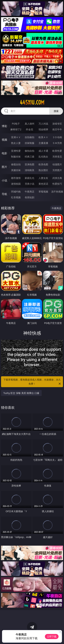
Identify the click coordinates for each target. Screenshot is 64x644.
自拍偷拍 (30, 137)
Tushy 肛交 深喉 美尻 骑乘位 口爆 (21, 393)
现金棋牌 (43, 129)
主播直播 (43, 143)
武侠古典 (57, 178)
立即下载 (52, 636)
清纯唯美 (30, 170)
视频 (4, 140)
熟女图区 (43, 170)
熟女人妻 (16, 143)
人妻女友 (43, 178)
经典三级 (30, 157)
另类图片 (57, 170)
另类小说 (30, 184)
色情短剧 (30, 197)
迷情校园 (16, 184)
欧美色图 (43, 164)
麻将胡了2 (16, 129)
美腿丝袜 (16, 170)
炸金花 (30, 129)
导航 (4, 194)
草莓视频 (43, 192)
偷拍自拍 (30, 151)
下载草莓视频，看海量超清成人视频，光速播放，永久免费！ (32, 382)
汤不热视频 (57, 192)
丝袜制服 (30, 143)
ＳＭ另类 (57, 143)
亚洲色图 (30, 164)
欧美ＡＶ (43, 137)
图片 (4, 167)
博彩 (4, 126)
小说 (4, 180)
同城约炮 (16, 192)
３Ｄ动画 (57, 137)
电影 (4, 153)
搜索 (56, 111)
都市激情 (16, 178)
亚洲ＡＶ (16, 137)
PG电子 (16, 124)
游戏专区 (57, 124)
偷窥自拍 (16, 164)
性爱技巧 (57, 184)
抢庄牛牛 (57, 129)
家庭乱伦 (30, 178)
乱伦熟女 (43, 157)
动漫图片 (57, 164)
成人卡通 (43, 151)
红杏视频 (16, 197)
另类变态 (57, 157)
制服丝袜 (16, 157)
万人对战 (43, 124)
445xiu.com (32, 102)
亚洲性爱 (16, 151)
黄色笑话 (43, 184)
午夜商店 (30, 192)
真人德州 (30, 124)
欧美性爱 (57, 151)
